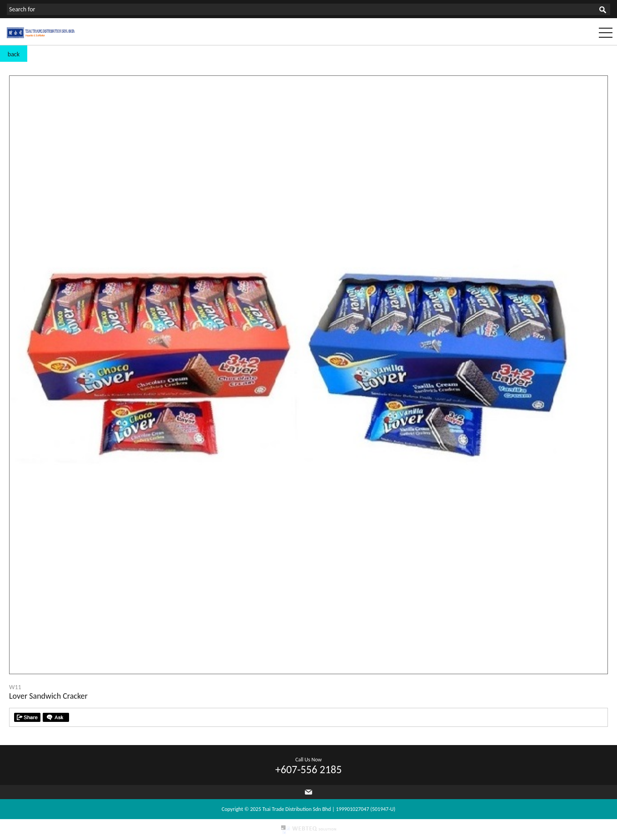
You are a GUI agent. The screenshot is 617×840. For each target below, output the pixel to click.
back (14, 54)
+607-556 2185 (308, 769)
